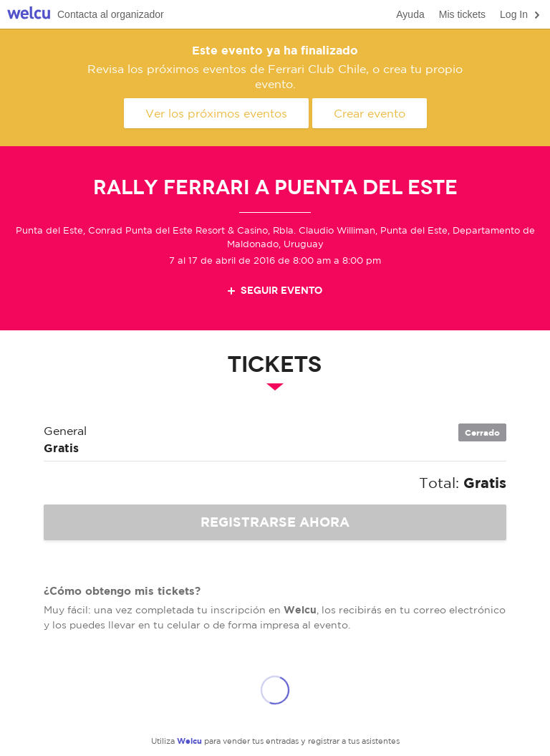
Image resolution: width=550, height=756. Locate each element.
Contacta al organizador (111, 14)
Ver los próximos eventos (216, 113)
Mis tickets (462, 14)
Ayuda (410, 14)
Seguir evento (274, 291)
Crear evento (370, 113)
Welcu (29, 15)
